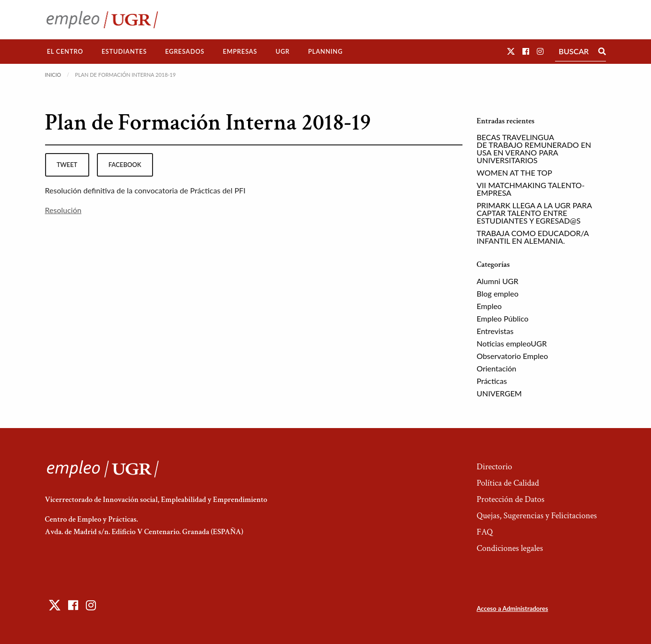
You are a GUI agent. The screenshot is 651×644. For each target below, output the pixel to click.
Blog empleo (498, 293)
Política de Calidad (508, 483)
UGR (282, 51)
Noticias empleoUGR (512, 343)
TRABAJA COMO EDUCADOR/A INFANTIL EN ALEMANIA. (533, 237)
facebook (125, 165)
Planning (325, 51)
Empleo (489, 306)
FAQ (485, 532)
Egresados (185, 51)
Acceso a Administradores (512, 608)
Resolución (63, 210)
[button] (511, 51)
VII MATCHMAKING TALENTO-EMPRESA (531, 189)
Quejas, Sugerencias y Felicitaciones (537, 516)
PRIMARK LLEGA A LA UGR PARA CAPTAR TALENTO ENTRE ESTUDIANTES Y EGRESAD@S (534, 213)
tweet (67, 165)
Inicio (53, 75)
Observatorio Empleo (513, 356)
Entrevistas (495, 331)
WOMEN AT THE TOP (515, 173)
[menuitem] (65, 52)
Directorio (494, 467)
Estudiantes (124, 51)
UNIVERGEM (499, 393)
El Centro (65, 51)
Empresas (240, 51)
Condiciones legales (509, 548)
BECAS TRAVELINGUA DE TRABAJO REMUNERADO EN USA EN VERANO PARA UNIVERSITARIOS (534, 149)
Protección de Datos (510, 499)
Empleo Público (503, 318)
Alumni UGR (498, 281)
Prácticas (492, 381)
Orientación (497, 368)
